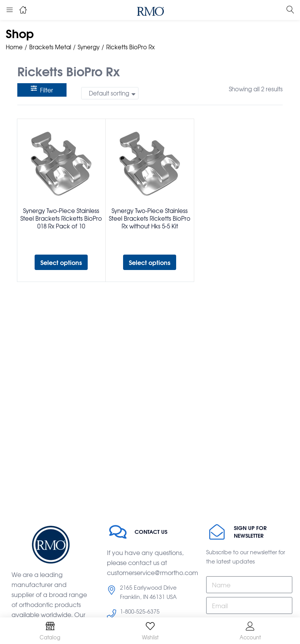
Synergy (89, 47)
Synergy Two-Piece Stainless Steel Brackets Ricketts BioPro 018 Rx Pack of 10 (61, 218)
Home (14, 47)
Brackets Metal (50, 47)
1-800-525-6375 (140, 611)
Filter (42, 90)
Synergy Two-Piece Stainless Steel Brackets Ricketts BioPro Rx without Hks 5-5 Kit (150, 218)
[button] (110, 93)
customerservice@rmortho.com (152, 572)
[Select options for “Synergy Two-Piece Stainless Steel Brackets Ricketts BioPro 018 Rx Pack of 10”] (61, 262)
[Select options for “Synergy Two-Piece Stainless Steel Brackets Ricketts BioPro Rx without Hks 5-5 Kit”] (150, 262)
